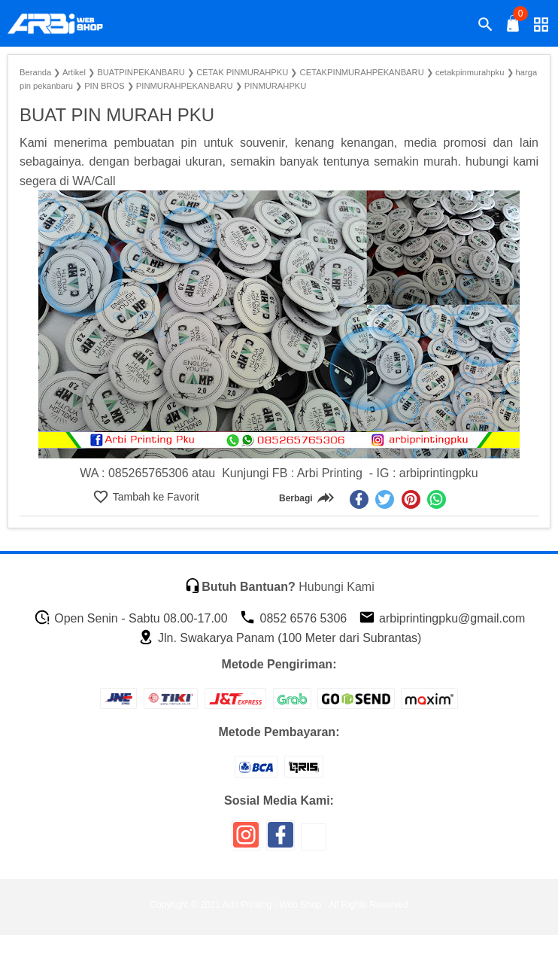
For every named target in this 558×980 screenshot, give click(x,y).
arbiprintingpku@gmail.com (442, 618)
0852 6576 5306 (293, 618)
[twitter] (385, 499)
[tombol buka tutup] (514, 27)
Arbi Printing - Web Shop (272, 905)
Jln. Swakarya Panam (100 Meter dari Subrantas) (280, 638)
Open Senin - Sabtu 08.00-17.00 (131, 618)
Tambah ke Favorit (155, 497)
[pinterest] (411, 499)
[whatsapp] (437, 499)
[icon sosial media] (246, 840)
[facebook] (359, 499)
